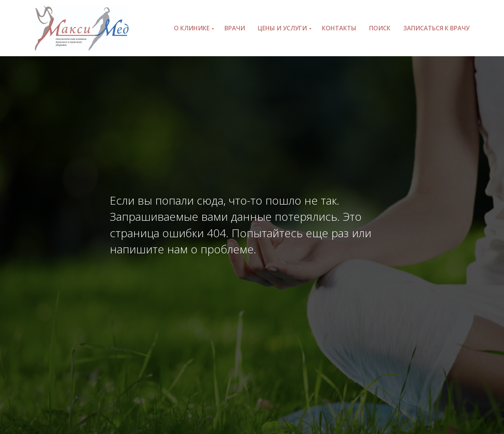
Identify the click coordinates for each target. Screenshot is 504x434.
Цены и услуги (282, 28)
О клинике (192, 28)
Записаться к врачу (436, 28)
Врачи (235, 28)
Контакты (339, 28)
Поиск (380, 28)
